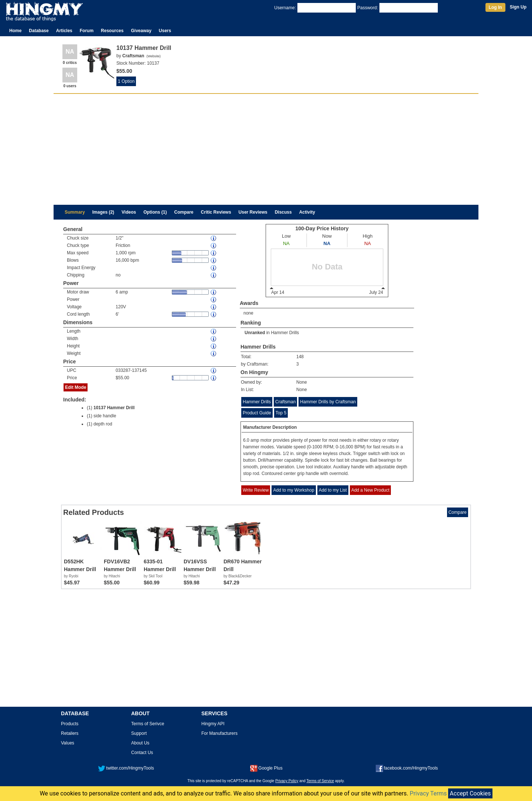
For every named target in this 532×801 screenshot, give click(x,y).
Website (153, 56)
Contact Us (142, 753)
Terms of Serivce (148, 724)
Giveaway (141, 31)
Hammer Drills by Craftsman (328, 402)
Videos (129, 212)
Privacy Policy (287, 781)
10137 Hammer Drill (114, 408)
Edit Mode (76, 387)
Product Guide (257, 413)
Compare (184, 212)
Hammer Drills (285, 333)
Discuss (283, 212)
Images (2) (103, 212)
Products (70, 724)
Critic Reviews (216, 212)
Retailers (70, 733)
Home (15, 31)
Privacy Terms (428, 793)
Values (68, 743)
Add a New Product (370, 490)
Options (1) (155, 212)
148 (300, 357)
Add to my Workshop (294, 490)
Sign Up (518, 7)
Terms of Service (320, 781)
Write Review (256, 490)
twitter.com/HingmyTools (126, 768)
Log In (495, 7)
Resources (112, 31)
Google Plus (266, 768)
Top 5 (281, 413)
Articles (64, 31)
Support (139, 733)
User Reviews (253, 212)
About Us (140, 743)
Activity (307, 212)
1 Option (126, 81)
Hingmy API (213, 724)
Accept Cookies (470, 793)
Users (165, 31)
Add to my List (333, 490)
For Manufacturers (219, 733)
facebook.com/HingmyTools (407, 768)
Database (39, 31)
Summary (75, 212)
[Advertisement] (266, 149)
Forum (87, 31)
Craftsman (285, 402)
